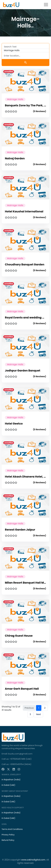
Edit (32, 27)
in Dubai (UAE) (8, 785)
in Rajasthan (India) (11, 780)
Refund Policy (8, 840)
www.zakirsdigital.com (33, 860)
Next (39, 714)
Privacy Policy (8, 835)
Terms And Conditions (12, 829)
